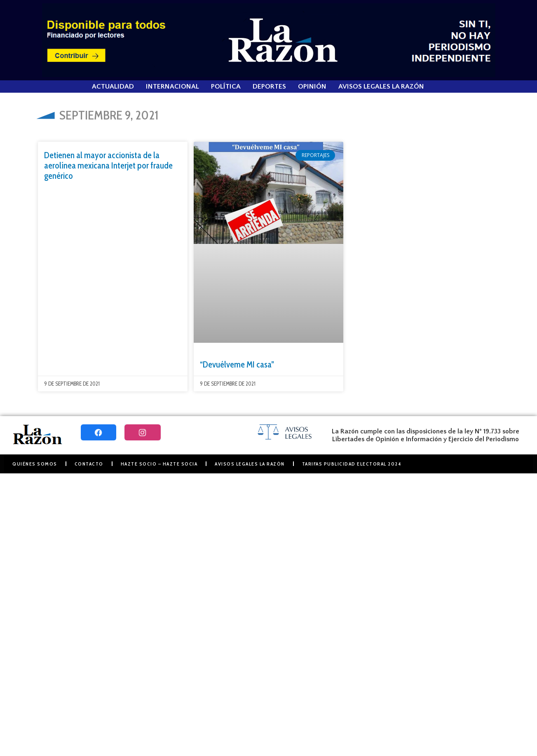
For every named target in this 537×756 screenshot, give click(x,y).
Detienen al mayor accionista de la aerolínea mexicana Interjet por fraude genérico (108, 165)
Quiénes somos (35, 464)
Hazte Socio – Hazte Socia (159, 464)
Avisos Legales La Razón (381, 87)
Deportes (269, 87)
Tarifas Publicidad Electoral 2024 (352, 464)
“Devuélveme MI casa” (237, 364)
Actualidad (113, 87)
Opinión (312, 87)
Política (226, 87)
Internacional (172, 87)
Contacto (89, 464)
